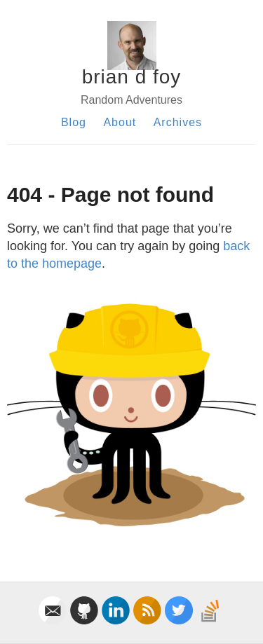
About (120, 122)
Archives (178, 122)
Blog (74, 122)
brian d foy (132, 77)
